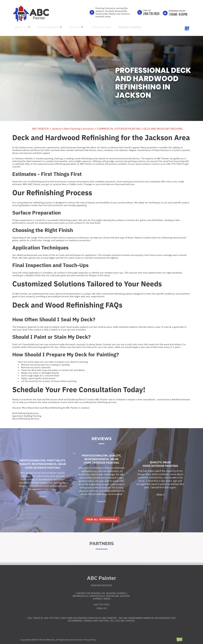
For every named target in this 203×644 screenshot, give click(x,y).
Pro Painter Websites (46, 640)
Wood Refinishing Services (26, 419)
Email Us (102, 608)
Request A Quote (130, 27)
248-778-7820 (151, 14)
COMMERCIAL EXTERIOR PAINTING (119, 129)
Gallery (74, 27)
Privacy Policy (90, 640)
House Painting (48, 27)
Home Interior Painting (43, 479)
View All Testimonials (102, 531)
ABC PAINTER (40, 129)
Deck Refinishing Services (25, 413)
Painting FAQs (101, 27)
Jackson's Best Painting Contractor (73, 129)
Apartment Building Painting (27, 416)
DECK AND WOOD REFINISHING (163, 129)
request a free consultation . (142, 399)
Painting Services (101, 585)
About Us (21, 27)
